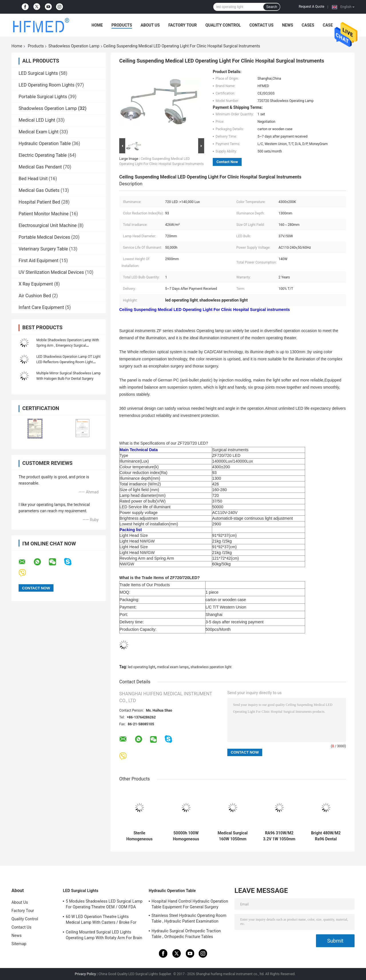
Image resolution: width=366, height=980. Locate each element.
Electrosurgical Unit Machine (48, 225)
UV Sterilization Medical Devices (51, 272)
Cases (308, 25)
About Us (150, 25)
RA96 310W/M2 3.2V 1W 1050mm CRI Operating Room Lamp (279, 836)
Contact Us (261, 25)
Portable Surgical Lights (43, 97)
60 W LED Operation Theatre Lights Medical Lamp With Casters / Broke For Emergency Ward (101, 920)
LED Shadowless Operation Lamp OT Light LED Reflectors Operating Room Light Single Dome (68, 362)
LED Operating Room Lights (46, 85)
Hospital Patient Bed (39, 202)
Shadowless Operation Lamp (74, 46)
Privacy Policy (85, 974)
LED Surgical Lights (38, 73)
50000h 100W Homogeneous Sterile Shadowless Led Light (186, 836)
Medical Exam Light (39, 132)
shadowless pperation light (211, 667)
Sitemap (19, 944)
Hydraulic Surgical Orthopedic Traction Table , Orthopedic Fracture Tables (186, 934)
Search (272, 7)
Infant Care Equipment (41, 307)
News (288, 25)
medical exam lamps (173, 667)
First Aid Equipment (38, 261)
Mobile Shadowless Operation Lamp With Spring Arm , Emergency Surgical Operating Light (68, 346)
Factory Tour (183, 25)
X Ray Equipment (36, 284)
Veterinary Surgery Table (43, 249)
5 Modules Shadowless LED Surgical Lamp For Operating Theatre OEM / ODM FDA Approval (104, 905)
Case (328, 25)
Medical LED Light (37, 120)
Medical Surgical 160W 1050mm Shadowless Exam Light (233, 836)
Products (122, 25)
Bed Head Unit (33, 179)
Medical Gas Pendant (40, 167)
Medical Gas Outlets (39, 190)
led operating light (142, 667)
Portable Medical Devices (44, 237)
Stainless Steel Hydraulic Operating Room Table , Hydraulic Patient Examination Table (189, 919)
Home (97, 25)
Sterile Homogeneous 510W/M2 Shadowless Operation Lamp (139, 836)
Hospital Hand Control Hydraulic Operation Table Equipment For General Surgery (190, 904)
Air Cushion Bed (35, 296)
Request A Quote (312, 7)
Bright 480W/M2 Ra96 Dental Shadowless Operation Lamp (326, 836)
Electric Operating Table (43, 155)
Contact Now (227, 162)
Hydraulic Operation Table (45, 143)
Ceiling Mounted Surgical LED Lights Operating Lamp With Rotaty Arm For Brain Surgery (104, 936)
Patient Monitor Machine (44, 214)
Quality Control (223, 25)
